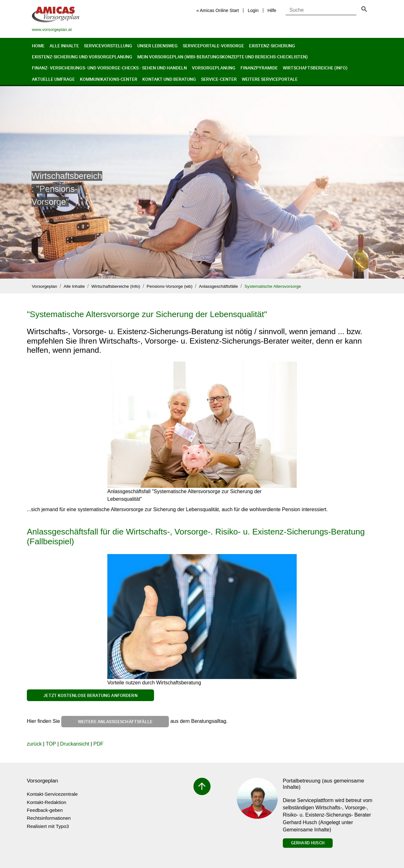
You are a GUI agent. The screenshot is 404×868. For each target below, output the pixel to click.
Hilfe (272, 10)
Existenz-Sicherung (272, 46)
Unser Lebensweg (157, 46)
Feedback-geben (45, 810)
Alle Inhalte (64, 46)
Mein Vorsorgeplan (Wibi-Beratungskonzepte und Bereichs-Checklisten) (223, 57)
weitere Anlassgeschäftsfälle (115, 721)
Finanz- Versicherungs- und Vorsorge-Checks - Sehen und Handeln (109, 68)
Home (38, 46)
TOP (51, 744)
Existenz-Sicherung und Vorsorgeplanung (82, 57)
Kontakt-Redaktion (47, 802)
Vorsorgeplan (45, 286)
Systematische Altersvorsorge (273, 286)
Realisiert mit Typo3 (48, 826)
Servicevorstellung (108, 46)
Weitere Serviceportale (270, 79)
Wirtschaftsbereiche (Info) (315, 68)
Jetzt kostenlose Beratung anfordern (90, 695)
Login (253, 10)
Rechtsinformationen (49, 818)
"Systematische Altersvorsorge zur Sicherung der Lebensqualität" (147, 314)
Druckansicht (74, 744)
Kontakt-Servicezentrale (52, 794)
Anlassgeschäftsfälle (218, 286)
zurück (34, 744)
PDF (98, 744)
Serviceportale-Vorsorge (213, 46)
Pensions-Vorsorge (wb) (170, 286)
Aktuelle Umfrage (53, 79)
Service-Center (219, 79)
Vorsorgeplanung (214, 68)
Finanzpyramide (259, 68)
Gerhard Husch (308, 843)
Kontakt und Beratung (169, 79)
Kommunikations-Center (109, 79)
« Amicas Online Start (218, 10)
